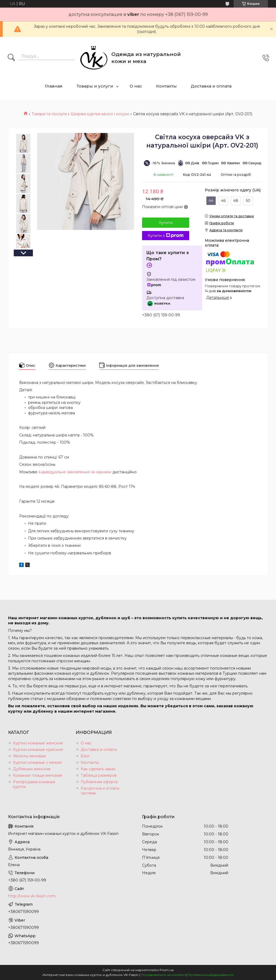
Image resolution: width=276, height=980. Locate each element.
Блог (85, 756)
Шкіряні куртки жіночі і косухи (100, 114)
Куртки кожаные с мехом (37, 762)
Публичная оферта (99, 782)
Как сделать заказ (98, 769)
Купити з (166, 236)
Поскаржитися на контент (163, 975)
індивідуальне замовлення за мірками (75, 472)
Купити (166, 223)
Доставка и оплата (211, 86)
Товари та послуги (49, 114)
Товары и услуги (95, 86)
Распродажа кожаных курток (34, 784)
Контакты (166, 86)
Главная (54, 86)
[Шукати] (11, 58)
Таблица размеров (99, 775)
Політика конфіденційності (210, 975)
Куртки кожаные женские (38, 743)
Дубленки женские (32, 769)
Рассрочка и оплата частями (100, 791)
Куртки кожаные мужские (38, 750)
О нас (136, 86)
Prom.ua (167, 970)
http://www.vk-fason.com (32, 896)
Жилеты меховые (30, 756)
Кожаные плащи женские (38, 775)
